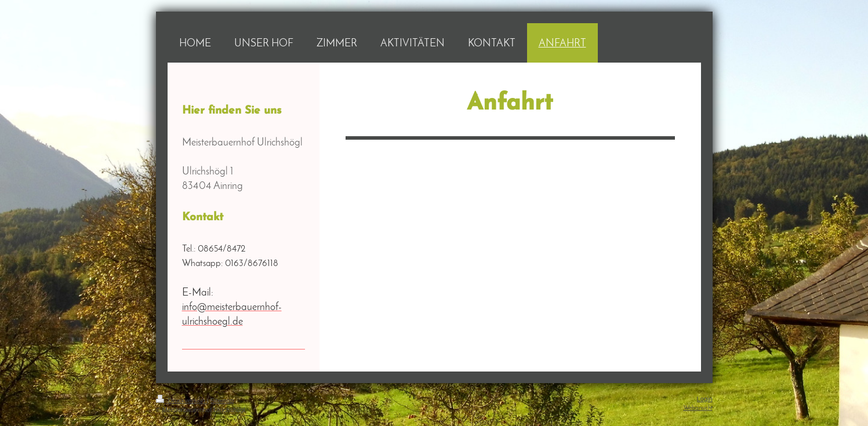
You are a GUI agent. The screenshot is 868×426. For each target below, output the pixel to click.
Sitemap (222, 400)
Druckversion (181, 400)
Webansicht (698, 408)
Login (705, 399)
